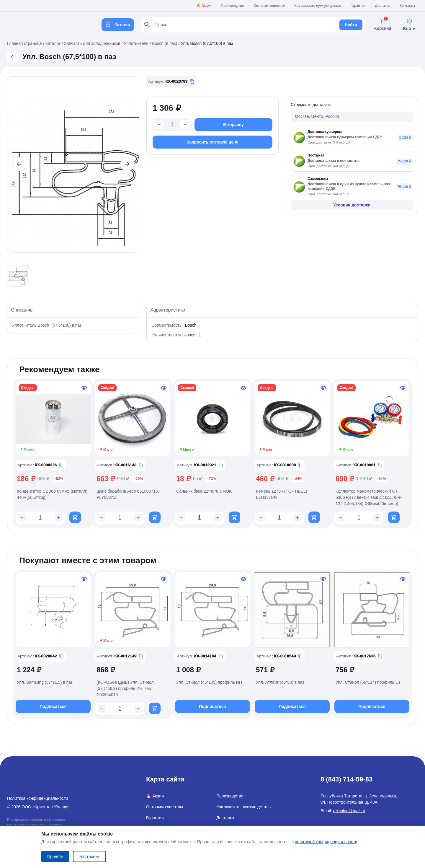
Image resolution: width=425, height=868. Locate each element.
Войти (409, 25)
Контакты (407, 6)
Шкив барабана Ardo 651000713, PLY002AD (128, 494)
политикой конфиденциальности (326, 842)
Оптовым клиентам (269, 6)
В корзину (233, 125)
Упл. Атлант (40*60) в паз (280, 683)
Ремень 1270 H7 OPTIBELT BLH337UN (282, 494)
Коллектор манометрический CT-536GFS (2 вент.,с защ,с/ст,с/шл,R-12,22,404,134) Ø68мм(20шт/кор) (369, 497)
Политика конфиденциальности (38, 798)
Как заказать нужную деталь (318, 6)
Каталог (118, 25)
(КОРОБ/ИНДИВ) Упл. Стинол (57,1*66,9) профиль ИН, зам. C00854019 (125, 689)
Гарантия (358, 6)
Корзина (383, 24)
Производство (232, 6)
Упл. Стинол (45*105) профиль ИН (209, 683)
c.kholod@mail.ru (349, 811)
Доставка (383, 6)
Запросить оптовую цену (212, 142)
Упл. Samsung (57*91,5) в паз (45, 683)
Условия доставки (352, 205)
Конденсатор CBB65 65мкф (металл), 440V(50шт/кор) (53, 494)
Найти (351, 25)
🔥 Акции (204, 6)
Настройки (90, 856)
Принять (55, 856)
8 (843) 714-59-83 (346, 779)
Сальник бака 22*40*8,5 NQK (204, 491)
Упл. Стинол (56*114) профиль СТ (368, 683)
